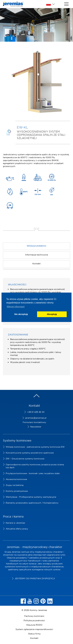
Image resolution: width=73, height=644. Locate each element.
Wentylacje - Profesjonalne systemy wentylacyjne (31, 497)
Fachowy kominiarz (34, 616)
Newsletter (36, 427)
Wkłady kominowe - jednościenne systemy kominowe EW (35, 447)
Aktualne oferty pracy (17, 529)
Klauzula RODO (34, 625)
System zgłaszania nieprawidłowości (34, 629)
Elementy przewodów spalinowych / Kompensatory (32, 503)
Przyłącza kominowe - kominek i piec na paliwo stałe (33, 473)
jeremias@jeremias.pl (36, 418)
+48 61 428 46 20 (36, 412)
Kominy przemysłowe (17, 491)
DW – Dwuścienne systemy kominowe (25, 459)
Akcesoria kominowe (16, 479)
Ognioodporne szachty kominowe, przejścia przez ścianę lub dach (35, 466)
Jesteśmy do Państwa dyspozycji (35, 578)
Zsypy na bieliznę (15, 485)
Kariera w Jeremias (15, 523)
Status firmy (34, 634)
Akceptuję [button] (52, 314)
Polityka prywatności (34, 620)
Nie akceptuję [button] (21, 314)
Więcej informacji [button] (16, 307)
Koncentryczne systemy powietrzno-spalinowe (30, 453)
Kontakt (34, 638)
